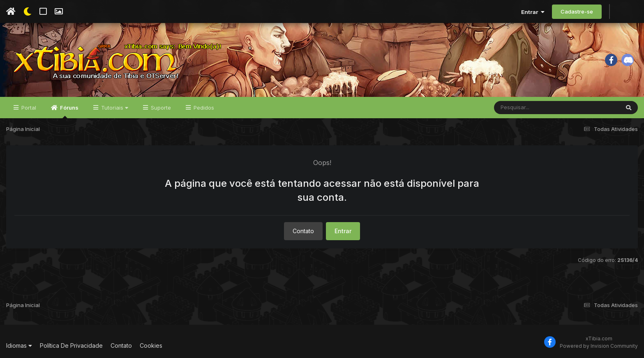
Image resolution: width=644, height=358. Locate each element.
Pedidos (203, 108)
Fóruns (69, 111)
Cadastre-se (577, 11)
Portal (28, 108)
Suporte (160, 108)
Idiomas (19, 345)
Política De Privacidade (71, 345)
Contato (303, 231)
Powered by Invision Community (599, 346)
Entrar (533, 12)
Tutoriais (114, 108)
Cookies (151, 345)
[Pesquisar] (526, 108)
